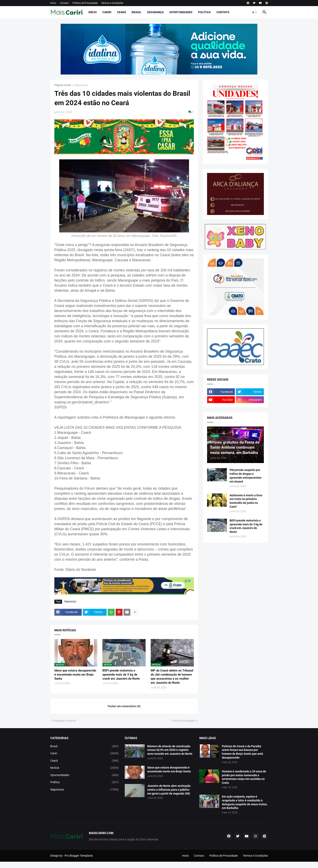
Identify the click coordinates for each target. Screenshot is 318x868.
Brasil (136, 12)
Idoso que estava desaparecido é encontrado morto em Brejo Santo (75, 675)
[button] (255, 12)
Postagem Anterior (65, 721)
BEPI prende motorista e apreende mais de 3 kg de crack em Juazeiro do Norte (121, 675)
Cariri (107, 12)
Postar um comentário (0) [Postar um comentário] (124, 706)
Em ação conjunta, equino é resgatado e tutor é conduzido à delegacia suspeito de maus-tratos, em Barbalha (245, 802)
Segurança (155, 12)
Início (53, 3)
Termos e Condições (112, 3)
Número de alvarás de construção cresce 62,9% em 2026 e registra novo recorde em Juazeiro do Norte (170, 750)
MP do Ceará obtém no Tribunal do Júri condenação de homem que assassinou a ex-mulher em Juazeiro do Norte (172, 677)
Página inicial (63, 85)
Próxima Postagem (183, 721)
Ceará (121, 12)
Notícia (85, 768)
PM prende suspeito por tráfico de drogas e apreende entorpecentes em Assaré (245, 476)
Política (204, 12)
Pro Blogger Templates (79, 856)
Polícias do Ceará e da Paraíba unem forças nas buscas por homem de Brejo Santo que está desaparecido (242, 752)
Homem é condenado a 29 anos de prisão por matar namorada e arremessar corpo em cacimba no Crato (244, 777)
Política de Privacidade (85, 3)
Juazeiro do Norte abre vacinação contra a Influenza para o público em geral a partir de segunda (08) (169, 790)
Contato (64, 3)
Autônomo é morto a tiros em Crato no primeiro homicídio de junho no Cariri (246, 501)
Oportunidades (181, 12)
